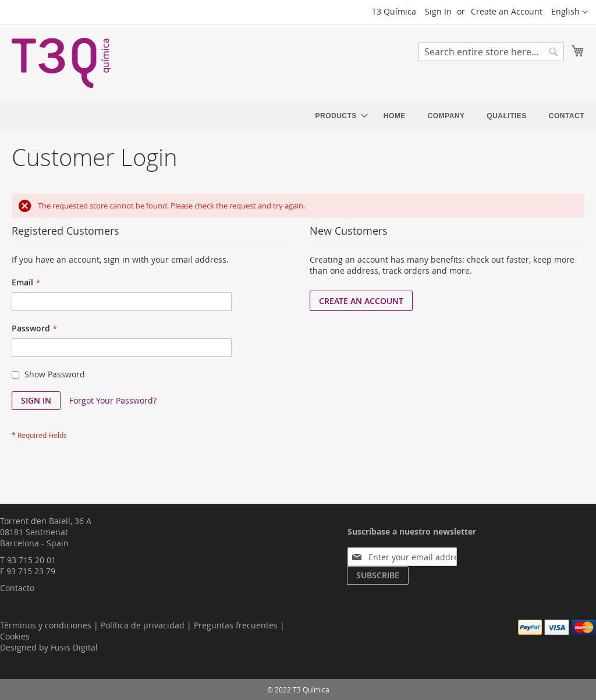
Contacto (17, 588)
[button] (570, 12)
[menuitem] (338, 116)
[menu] (450, 116)
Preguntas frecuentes (236, 625)
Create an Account (507, 11)
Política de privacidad (143, 625)
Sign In (438, 11)
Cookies (15, 636)
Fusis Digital (74, 647)
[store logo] (61, 63)
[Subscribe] (378, 575)
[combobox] (491, 52)
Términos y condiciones (46, 625)
